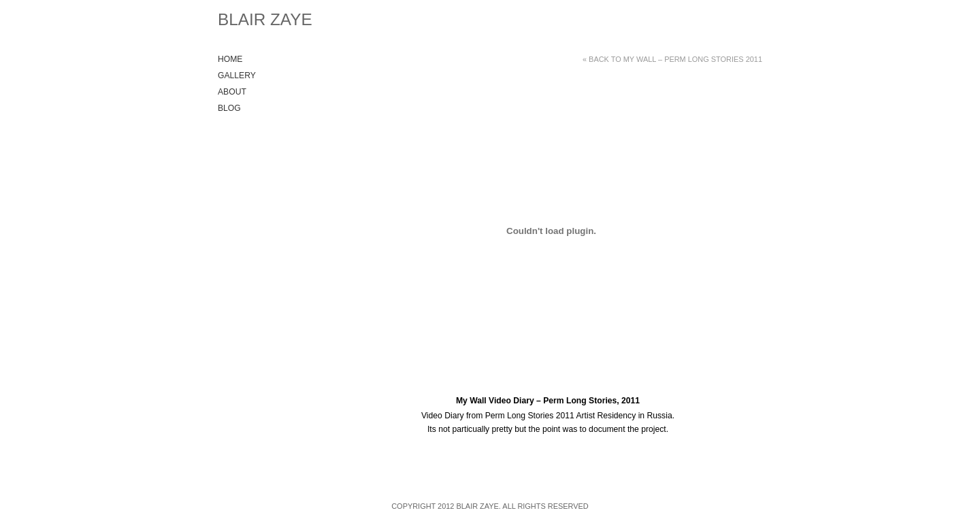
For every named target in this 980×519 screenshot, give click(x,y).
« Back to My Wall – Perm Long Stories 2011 (672, 59)
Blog (229, 108)
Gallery (237, 76)
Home (230, 59)
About (232, 92)
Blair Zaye (265, 19)
